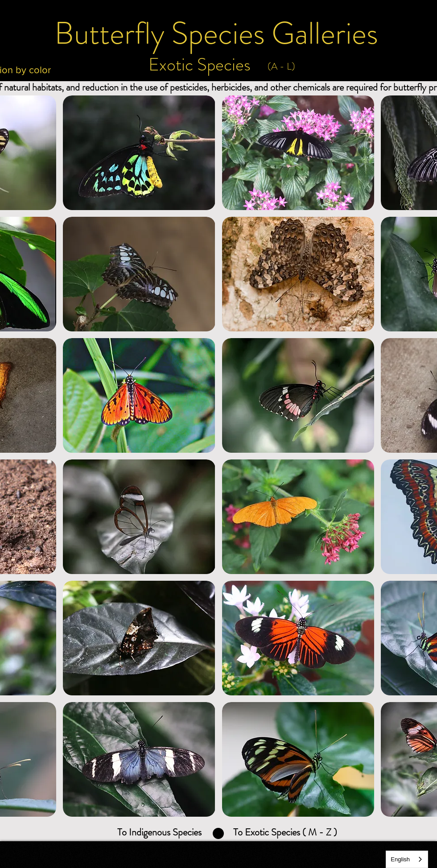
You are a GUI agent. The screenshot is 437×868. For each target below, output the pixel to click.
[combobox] (407, 859)
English (400, 859)
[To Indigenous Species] (159, 832)
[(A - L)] (281, 67)
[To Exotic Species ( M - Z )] (285, 832)
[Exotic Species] (199, 64)
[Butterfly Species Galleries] (216, 33)
